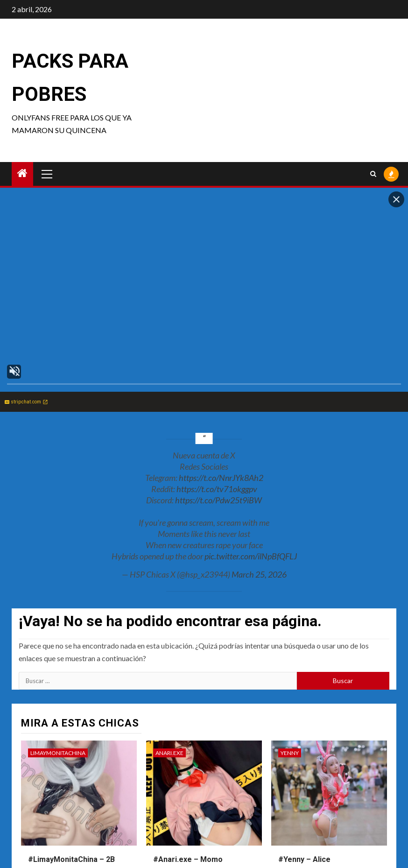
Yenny (290, 753)
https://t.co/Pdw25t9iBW (218, 500)
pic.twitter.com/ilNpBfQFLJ (251, 556)
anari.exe (169, 753)
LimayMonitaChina (58, 753)
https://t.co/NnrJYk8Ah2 (221, 478)
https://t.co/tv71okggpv (217, 489)
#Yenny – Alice (304, 859)
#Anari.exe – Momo (188, 859)
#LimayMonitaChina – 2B (71, 859)
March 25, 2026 (259, 574)
